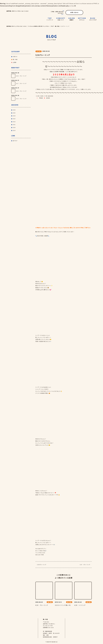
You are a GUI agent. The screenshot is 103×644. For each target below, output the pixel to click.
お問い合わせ (74, 12)
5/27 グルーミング (85, 565)
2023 (14, 119)
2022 (14, 122)
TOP (50, 19)
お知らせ (15, 57)
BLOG (93, 19)
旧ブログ (15, 141)
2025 (14, 113)
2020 (14, 127)
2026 (14, 110)
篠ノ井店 (15, 59)
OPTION (82, 19)
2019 (14, 130)
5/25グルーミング (42, 565)
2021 (14, 125)
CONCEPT (61, 19)
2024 (14, 116)
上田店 (15, 62)
